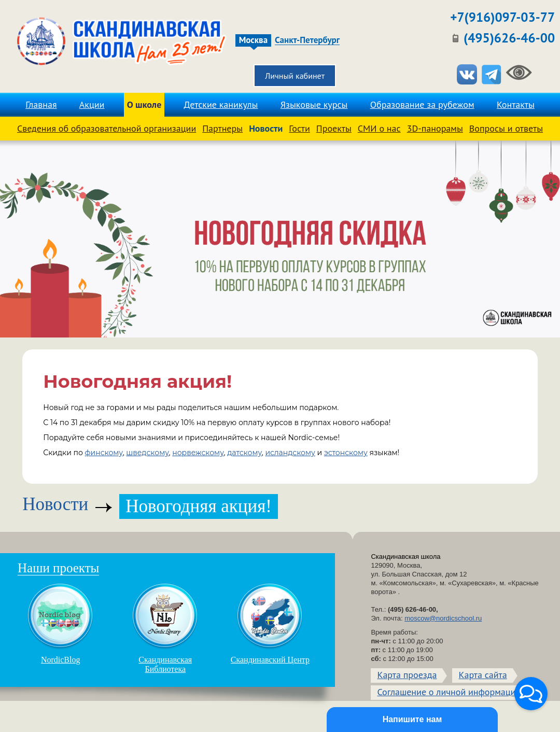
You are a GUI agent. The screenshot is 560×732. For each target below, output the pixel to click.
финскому (104, 453)
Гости (299, 128)
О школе (144, 104)
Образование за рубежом (422, 104)
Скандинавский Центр (270, 624)
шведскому (147, 453)
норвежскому (198, 453)
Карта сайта (482, 675)
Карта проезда (407, 675)
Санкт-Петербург (307, 40)
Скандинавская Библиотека (165, 628)
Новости (266, 128)
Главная (41, 104)
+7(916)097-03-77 (502, 17)
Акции (92, 104)
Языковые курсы (314, 104)
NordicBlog (61, 624)
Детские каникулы (221, 104)
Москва (253, 40)
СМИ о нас (379, 128)
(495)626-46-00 (509, 38)
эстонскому (346, 453)
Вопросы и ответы (506, 128)
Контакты (516, 104)
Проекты (334, 128)
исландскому (290, 453)
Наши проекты (58, 568)
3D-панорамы (435, 128)
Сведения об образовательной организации (107, 128)
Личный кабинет (295, 76)
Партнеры (222, 128)
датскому (244, 453)
